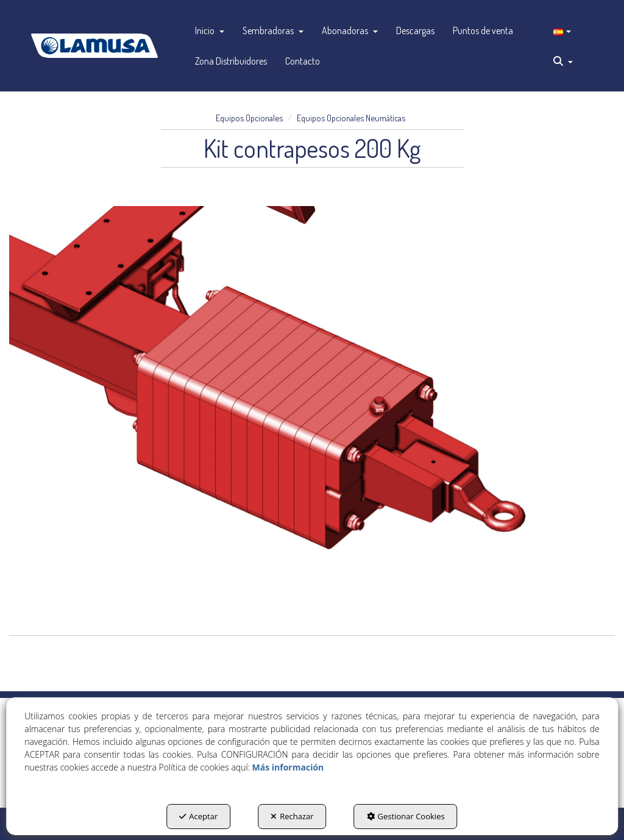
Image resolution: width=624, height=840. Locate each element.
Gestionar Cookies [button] (406, 816)
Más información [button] (288, 767)
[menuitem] (210, 30)
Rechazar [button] (292, 816)
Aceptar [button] (198, 816)
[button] (94, 46)
